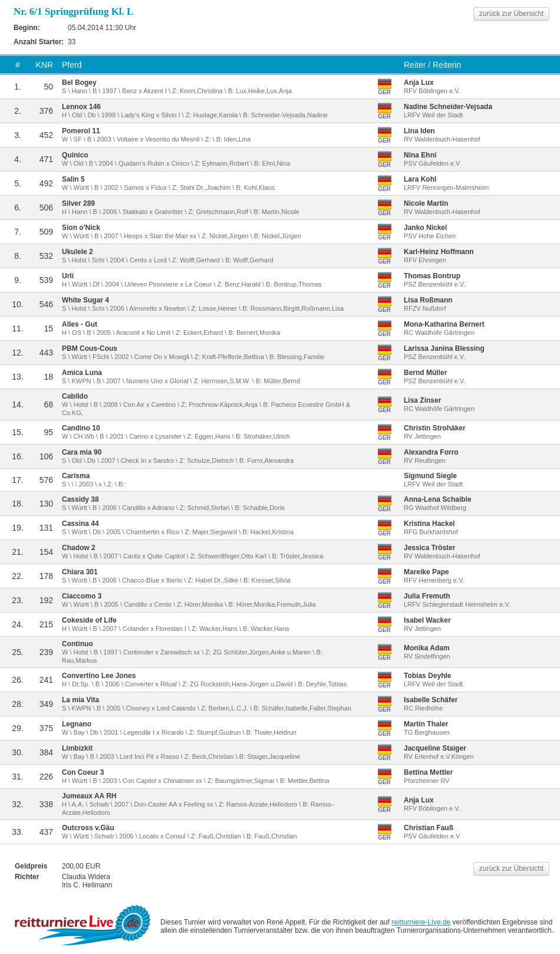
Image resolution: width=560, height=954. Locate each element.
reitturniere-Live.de (421, 922)
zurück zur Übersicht (511, 14)
